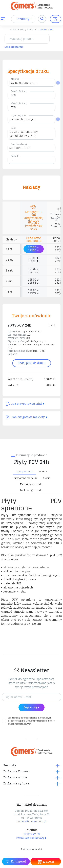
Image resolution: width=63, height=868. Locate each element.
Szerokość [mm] (19, 91)
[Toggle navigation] (42, 19)
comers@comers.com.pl (32, 821)
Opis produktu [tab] (24, 471)
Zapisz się (32, 707)
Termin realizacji (19, 144)
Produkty (32, 30)
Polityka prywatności (32, 849)
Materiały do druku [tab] (32, 484)
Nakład (14, 156)
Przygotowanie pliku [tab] (25, 478)
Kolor (14, 128)
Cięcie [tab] (47, 478)
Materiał (15, 79)
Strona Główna (17, 30)
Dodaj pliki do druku (32, 363)
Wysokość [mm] (19, 103)
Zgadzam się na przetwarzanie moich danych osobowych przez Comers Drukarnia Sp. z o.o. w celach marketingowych (32, 721)
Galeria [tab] (43, 471)
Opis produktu (14, 47)
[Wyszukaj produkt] (27, 39)
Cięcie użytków (18, 116)
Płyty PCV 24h (46, 30)
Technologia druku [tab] (32, 490)
